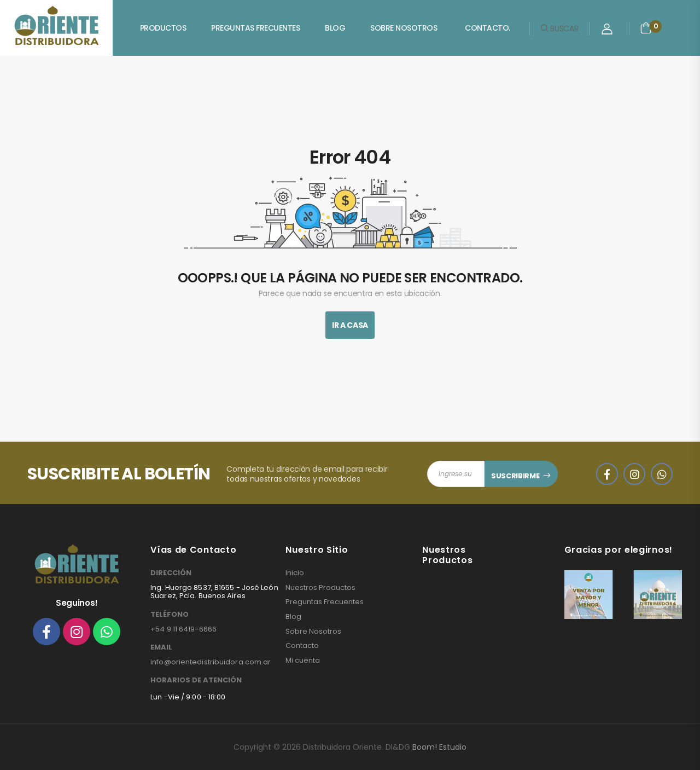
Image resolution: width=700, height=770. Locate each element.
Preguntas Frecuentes (255, 28)
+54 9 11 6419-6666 (183, 629)
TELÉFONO (170, 615)
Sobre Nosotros (404, 28)
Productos (163, 28)
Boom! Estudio (439, 747)
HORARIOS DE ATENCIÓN (196, 680)
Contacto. (488, 28)
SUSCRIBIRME (515, 476)
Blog (335, 28)
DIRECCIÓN (171, 573)
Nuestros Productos (320, 588)
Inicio (295, 573)
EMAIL (161, 647)
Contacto (302, 646)
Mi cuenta (303, 661)
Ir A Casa (350, 325)
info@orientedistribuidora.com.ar (211, 662)
